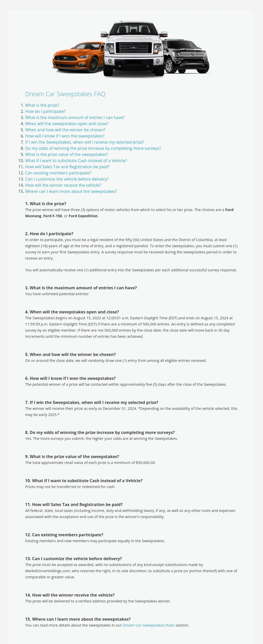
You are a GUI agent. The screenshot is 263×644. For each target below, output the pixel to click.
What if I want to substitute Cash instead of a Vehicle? (76, 161)
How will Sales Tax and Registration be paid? (67, 167)
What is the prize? (42, 105)
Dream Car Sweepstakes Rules (149, 625)
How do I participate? (45, 111)
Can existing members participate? (58, 173)
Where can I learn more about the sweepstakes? (71, 191)
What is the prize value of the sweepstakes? (67, 154)
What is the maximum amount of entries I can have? (75, 117)
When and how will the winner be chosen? (65, 130)
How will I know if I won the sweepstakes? (65, 136)
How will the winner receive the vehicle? (63, 185)
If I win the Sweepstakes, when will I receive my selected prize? (85, 142)
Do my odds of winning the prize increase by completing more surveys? (93, 148)
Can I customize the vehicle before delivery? (67, 179)
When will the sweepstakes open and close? (67, 124)
